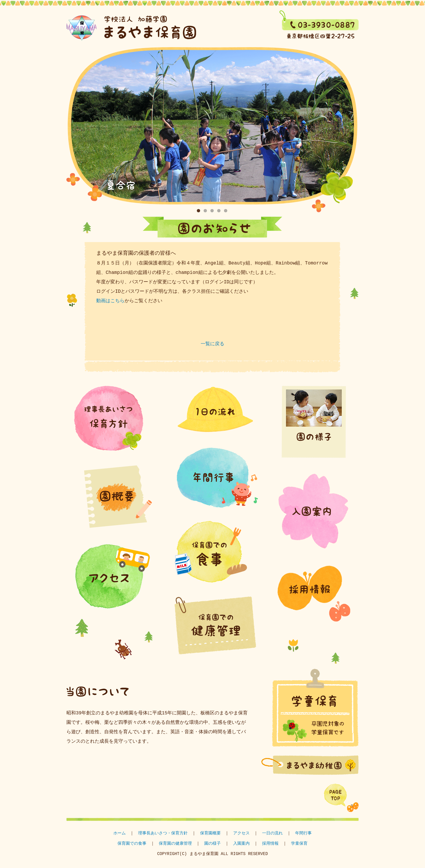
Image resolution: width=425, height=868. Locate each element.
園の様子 (212, 844)
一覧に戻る (212, 344)
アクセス (241, 833)
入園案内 (241, 844)
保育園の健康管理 (175, 844)
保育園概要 (210, 833)
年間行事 (303, 833)
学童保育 (68, 43)
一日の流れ (272, 833)
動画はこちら (110, 301)
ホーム (120, 833)
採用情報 (270, 844)
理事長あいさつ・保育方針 (163, 833)
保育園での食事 (132, 844)
